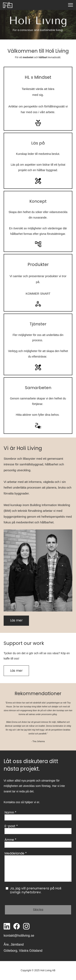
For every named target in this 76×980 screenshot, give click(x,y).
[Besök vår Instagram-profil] (26, 926)
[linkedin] (7, 926)
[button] (71, 5)
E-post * (11, 826)
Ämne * (10, 840)
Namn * (10, 812)
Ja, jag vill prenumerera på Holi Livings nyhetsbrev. (36, 890)
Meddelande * (16, 853)
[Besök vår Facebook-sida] (17, 926)
